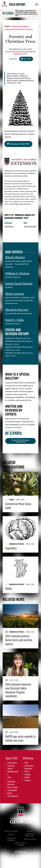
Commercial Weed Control (15, 29)
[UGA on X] (17, 856)
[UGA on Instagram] (21, 856)
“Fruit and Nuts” (30, 226)
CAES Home (12, 763)
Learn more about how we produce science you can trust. (26, 14)
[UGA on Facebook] (13, 856)
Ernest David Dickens (19, 284)
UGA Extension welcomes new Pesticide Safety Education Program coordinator (18, 690)
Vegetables (11, 548)
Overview (11, 766)
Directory (30, 831)
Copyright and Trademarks (11, 839)
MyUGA (11, 835)
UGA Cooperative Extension (29, 765)
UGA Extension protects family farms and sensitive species (19, 640)
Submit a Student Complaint (20, 844)
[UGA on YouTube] (25, 856)
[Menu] (37, 4)
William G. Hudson (17, 273)
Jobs (9, 777)
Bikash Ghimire (15, 257)
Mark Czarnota (15, 294)
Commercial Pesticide (20, 26)
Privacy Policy (13, 787)
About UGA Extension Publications (21, 441)
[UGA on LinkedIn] (28, 856)
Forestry (30, 29)
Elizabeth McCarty (17, 310)
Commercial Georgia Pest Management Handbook (20, 216)
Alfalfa (9, 588)
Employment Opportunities (30, 835)
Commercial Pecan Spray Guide (18, 506)
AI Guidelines (13, 796)
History (10, 768)
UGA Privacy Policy (30, 839)
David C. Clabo (15, 320)
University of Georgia (21, 815)
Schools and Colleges (11, 831)
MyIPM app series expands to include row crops (20, 738)
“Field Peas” (9, 226)
